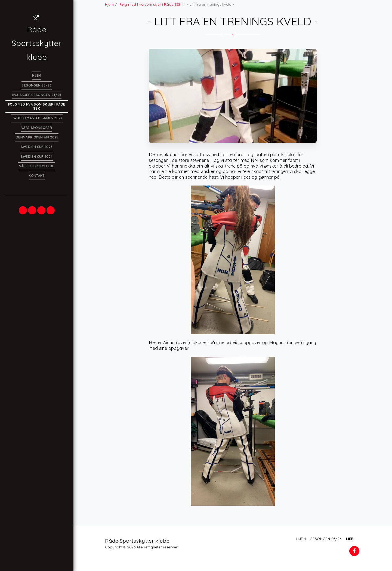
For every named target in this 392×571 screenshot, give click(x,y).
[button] (23, 210)
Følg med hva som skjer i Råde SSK (150, 4)
